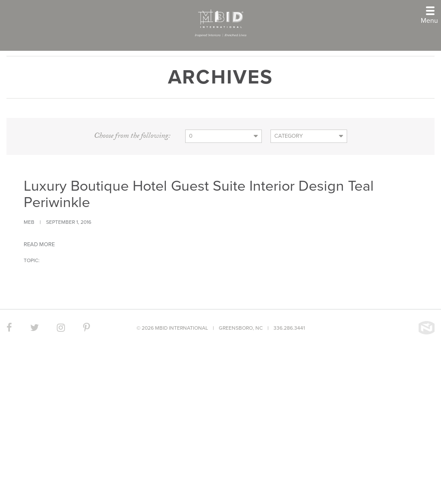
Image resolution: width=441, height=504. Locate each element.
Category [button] (289, 136)
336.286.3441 (289, 328)
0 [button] (191, 136)
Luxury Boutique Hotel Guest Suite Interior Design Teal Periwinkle (199, 194)
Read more (39, 244)
